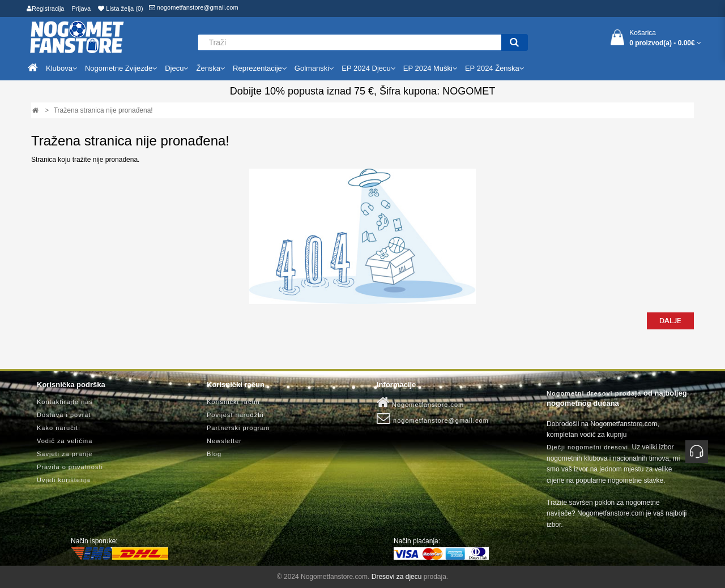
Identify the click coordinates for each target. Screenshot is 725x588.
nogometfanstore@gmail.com (194, 7)
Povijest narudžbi (235, 415)
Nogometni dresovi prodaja (594, 393)
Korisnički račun (233, 402)
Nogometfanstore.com (420, 402)
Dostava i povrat (64, 415)
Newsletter (224, 441)
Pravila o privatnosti (70, 467)
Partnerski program (238, 428)
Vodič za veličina (65, 441)
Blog (214, 454)
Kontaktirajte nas (65, 402)
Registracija (45, 8)
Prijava (82, 8)
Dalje (670, 321)
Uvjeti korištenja (64, 480)
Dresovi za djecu (397, 577)
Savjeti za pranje (65, 454)
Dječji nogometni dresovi (587, 447)
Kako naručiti (59, 428)
